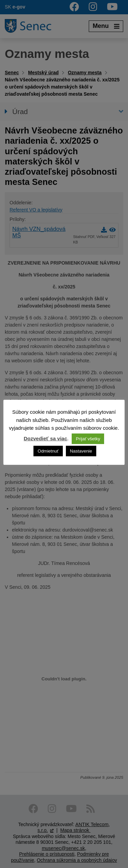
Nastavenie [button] (81, 451)
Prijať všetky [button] (88, 439)
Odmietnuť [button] (48, 451)
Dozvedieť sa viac (46, 438)
